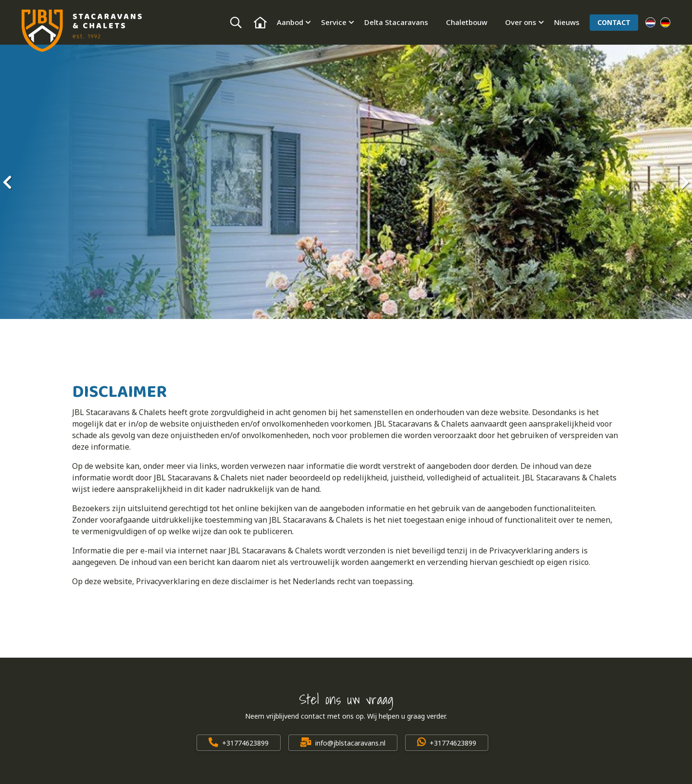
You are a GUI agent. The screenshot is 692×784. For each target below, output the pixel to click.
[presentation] (7, 182)
